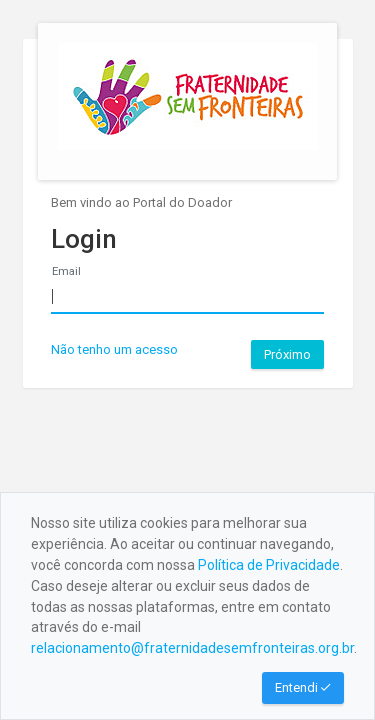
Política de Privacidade (269, 565)
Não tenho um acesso (114, 349)
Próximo (287, 354)
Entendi (303, 687)
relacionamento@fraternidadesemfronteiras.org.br (192, 648)
